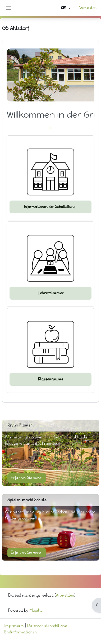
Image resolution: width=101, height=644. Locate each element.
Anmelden (88, 8)
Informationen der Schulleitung (51, 207)
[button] (66, 8)
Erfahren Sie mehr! (27, 478)
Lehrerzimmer (50, 293)
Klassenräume (50, 379)
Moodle (36, 610)
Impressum (14, 626)
